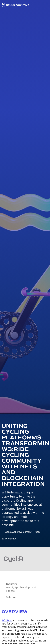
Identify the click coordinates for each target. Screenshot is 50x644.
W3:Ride (7, 620)
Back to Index (9, 538)
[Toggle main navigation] (45, 5)
